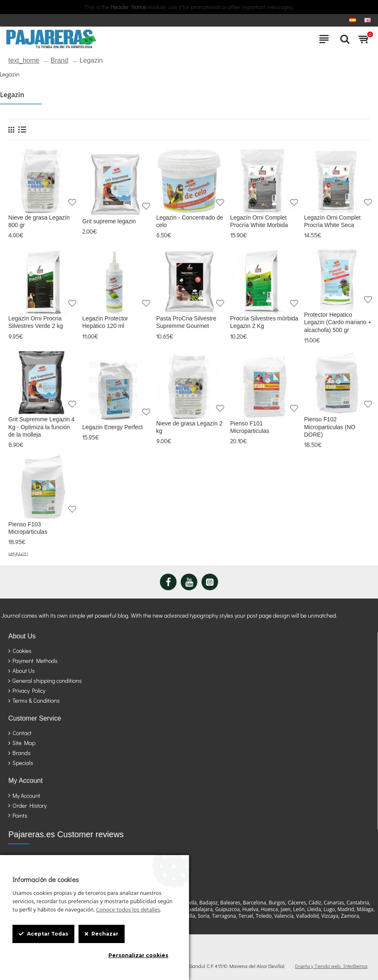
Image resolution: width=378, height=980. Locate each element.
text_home (24, 60)
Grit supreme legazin (109, 221)
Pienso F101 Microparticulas (250, 427)
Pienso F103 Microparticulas (28, 528)
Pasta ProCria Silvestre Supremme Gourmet (186, 322)
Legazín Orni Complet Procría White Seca (332, 221)
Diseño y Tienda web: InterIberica (331, 966)
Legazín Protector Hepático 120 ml (105, 322)
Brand (60, 60)
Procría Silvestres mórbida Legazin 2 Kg (264, 322)
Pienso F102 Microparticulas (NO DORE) (330, 427)
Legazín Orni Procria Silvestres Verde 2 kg (36, 322)
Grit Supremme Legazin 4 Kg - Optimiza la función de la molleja (42, 427)
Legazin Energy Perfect (113, 427)
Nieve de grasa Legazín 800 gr (39, 221)
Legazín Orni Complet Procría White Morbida (259, 221)
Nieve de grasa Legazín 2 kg (189, 427)
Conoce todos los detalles (128, 910)
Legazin (18, 553)
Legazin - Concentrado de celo (190, 221)
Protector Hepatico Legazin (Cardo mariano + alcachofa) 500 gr (338, 322)
